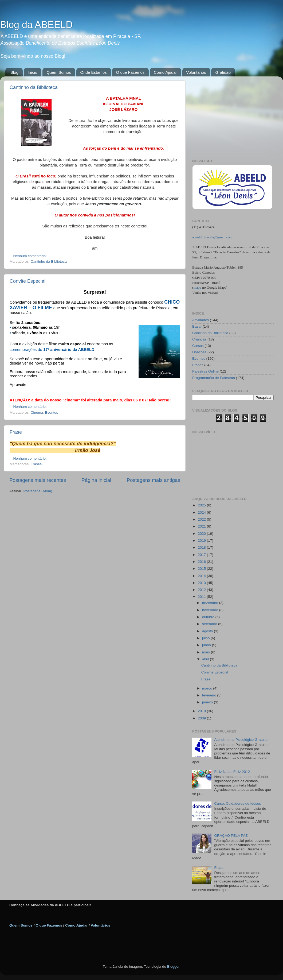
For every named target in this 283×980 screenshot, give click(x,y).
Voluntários (196, 72)
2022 (202, 519)
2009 (202, 718)
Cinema (37, 412)
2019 (202, 541)
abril (206, 659)
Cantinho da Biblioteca (34, 87)
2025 (202, 505)
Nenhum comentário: (31, 256)
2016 (202, 562)
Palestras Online (205, 371)
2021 (202, 526)
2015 (202, 569)
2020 (202, 534)
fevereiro (210, 695)
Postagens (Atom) (38, 491)
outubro (209, 617)
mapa (197, 287)
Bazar (197, 326)
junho (207, 645)
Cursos (198, 346)
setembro (210, 624)
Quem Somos (59, 72)
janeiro (208, 702)
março (208, 688)
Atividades (201, 320)
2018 (202, 547)
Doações (199, 352)
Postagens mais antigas (153, 480)
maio (207, 652)
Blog (14, 72)
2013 (202, 583)
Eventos (52, 412)
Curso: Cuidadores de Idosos (237, 803)
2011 (202, 597)
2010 (202, 711)
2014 (202, 576)
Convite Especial (27, 281)
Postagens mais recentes (38, 480)
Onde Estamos (94, 72)
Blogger (173, 967)
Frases (36, 464)
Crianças (199, 339)
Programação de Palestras (214, 378)
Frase (16, 432)
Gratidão (223, 72)
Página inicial (96, 480)
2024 (202, 512)
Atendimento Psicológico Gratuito (241, 740)
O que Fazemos (130, 72)
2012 (202, 590)
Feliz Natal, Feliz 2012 (232, 772)
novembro (211, 610)
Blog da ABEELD (36, 25)
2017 (202, 555)
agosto (208, 631)
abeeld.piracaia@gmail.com (212, 237)
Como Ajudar (165, 72)
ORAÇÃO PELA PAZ (231, 836)
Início (33, 72)
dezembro (211, 603)
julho (206, 638)
